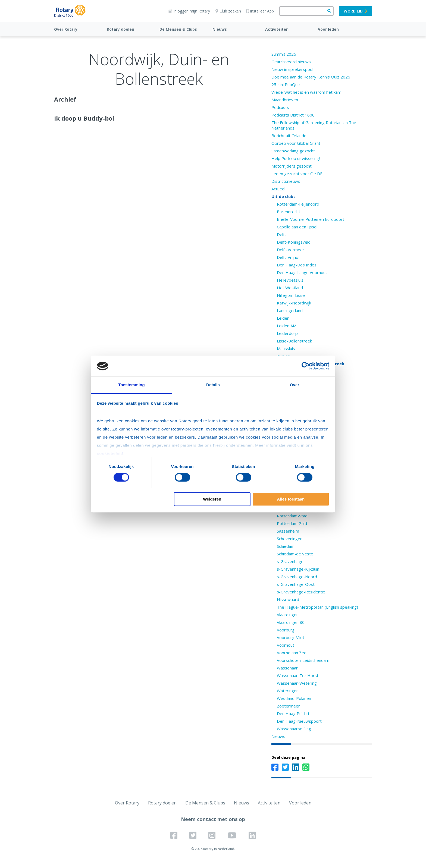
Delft (281, 234)
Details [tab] (213, 385)
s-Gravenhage (290, 561)
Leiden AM (287, 326)
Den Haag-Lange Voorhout (302, 272)
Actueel (278, 189)
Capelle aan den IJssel (297, 227)
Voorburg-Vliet (291, 637)
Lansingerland (290, 310)
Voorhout (286, 645)
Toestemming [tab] (131, 385)
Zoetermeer (288, 706)
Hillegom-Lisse (291, 295)
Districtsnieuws (286, 181)
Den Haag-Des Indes (297, 265)
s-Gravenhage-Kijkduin (298, 569)
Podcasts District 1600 (293, 115)
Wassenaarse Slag (294, 729)
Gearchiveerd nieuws (291, 62)
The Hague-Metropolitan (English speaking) (317, 607)
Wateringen (288, 691)
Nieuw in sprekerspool (292, 69)
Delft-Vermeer (291, 250)
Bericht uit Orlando (289, 136)
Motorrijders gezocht (292, 166)
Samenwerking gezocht (293, 151)
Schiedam (286, 546)
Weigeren (212, 499)
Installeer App (260, 11)
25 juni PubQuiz (286, 84)
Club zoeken (228, 11)
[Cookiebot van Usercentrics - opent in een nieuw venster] (306, 366)
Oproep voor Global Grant (296, 143)
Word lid (355, 11)
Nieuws (220, 29)
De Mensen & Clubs (178, 29)
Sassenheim (288, 531)
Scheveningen (290, 539)
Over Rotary (66, 29)
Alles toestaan (291, 499)
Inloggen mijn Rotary (189, 11)
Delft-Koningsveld (294, 242)
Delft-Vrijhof (288, 257)
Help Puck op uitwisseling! (296, 158)
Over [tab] (295, 385)
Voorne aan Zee (292, 653)
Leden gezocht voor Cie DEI (298, 174)
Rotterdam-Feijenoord (298, 204)
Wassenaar (287, 668)
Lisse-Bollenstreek (294, 341)
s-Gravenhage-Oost (296, 584)
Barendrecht (289, 212)
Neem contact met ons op (213, 819)
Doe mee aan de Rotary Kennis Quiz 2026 (311, 77)
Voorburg (286, 630)
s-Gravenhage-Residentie (301, 592)
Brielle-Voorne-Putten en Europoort (311, 219)
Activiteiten (277, 29)
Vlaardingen (288, 615)
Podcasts (280, 107)
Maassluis (286, 348)
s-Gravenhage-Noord (297, 577)
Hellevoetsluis (290, 280)
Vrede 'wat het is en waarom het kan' (306, 92)
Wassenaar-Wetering (297, 683)
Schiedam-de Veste (295, 554)
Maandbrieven (285, 100)
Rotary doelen (120, 29)
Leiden (283, 318)
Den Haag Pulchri (293, 713)
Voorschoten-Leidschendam (303, 660)
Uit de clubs (284, 196)
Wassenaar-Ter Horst (298, 675)
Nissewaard (288, 599)
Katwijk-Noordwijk (294, 303)
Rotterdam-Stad (292, 516)
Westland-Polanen (294, 698)
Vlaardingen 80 (291, 622)
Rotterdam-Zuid (292, 523)
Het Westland (290, 288)
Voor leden (328, 29)
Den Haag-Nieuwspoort (299, 721)
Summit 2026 (284, 54)
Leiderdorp (287, 333)
